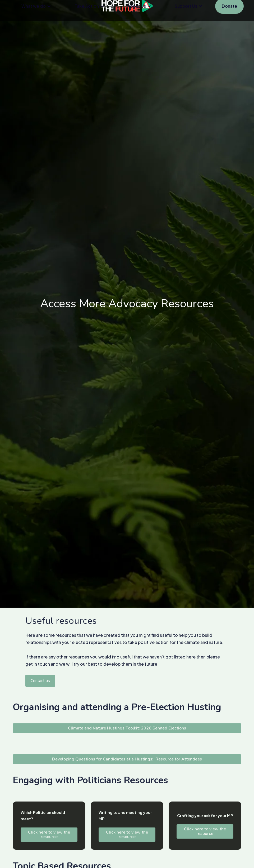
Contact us (40, 681)
